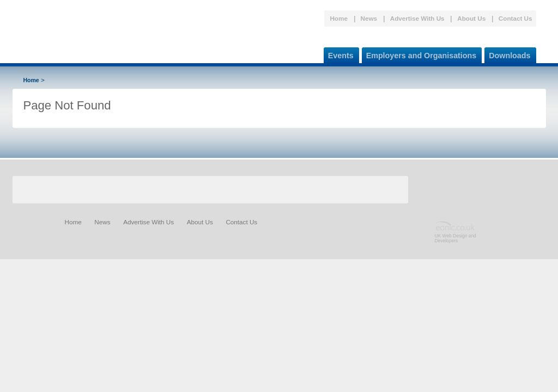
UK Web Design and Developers (456, 238)
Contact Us (515, 18)
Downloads (507, 54)
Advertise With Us (417, 18)
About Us (471, 18)
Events (339, 54)
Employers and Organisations (419, 54)
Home (338, 18)
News (369, 18)
